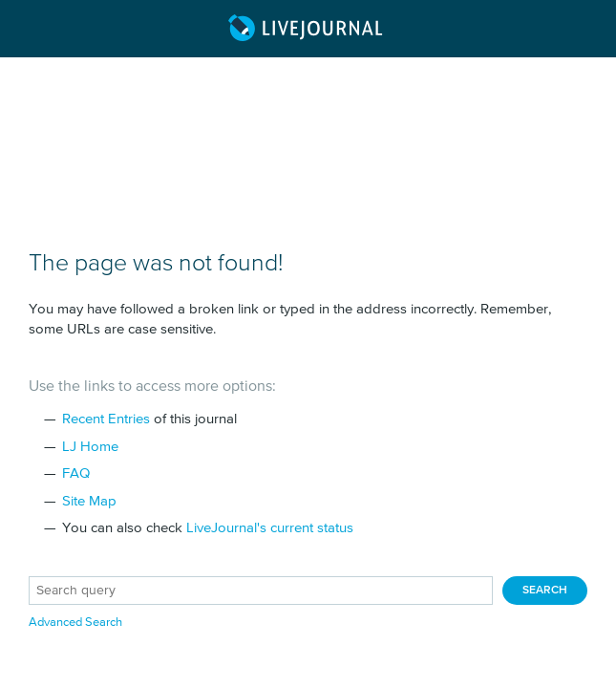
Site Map (89, 501)
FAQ (76, 473)
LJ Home (90, 447)
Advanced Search (75, 623)
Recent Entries (106, 419)
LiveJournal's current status (270, 528)
